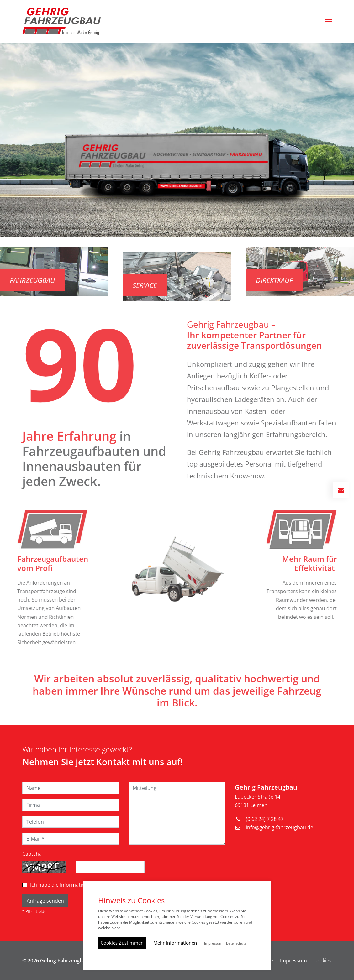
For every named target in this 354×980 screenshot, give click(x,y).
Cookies (322, 961)
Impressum (293, 961)
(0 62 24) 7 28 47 (265, 819)
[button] (328, 21)
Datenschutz (236, 943)
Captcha (32, 854)
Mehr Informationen (175, 943)
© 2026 (55, 961)
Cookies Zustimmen (122, 943)
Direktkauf (291, 280)
